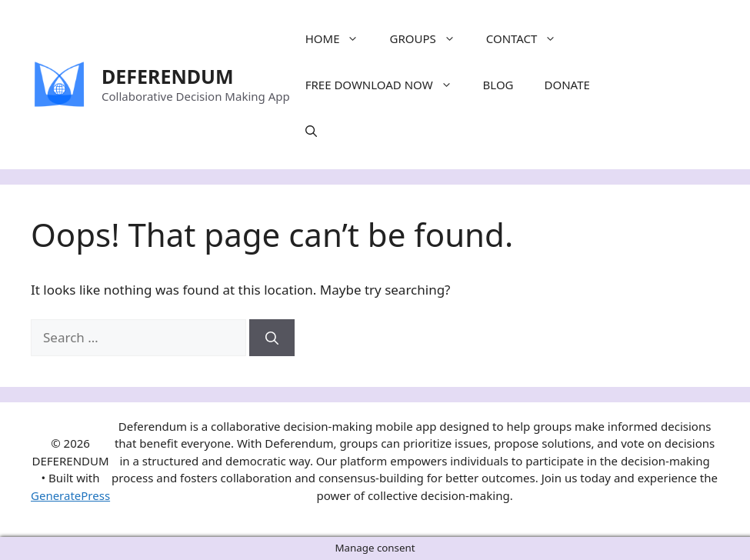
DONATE (567, 85)
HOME (340, 38)
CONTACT (529, 38)
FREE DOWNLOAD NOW (387, 85)
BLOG (498, 85)
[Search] (272, 338)
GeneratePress (70, 495)
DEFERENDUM (168, 76)
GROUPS (430, 38)
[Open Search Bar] (311, 131)
